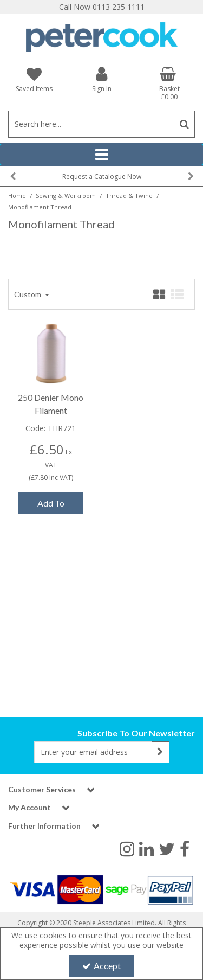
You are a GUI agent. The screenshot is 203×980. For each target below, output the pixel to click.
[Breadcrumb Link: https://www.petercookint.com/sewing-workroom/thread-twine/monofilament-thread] (40, 206)
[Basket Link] (169, 84)
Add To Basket (51, 506)
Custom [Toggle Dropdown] (28, 294)
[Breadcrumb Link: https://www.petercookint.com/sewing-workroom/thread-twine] (129, 195)
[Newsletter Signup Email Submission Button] (161, 752)
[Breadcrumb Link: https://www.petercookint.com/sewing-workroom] (66, 195)
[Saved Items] (34, 79)
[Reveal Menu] (101, 155)
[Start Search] (184, 124)
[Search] (91, 124)
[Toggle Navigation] (101, 155)
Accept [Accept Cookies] (101, 966)
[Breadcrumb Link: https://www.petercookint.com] (17, 195)
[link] (127, 848)
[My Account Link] (101, 79)
